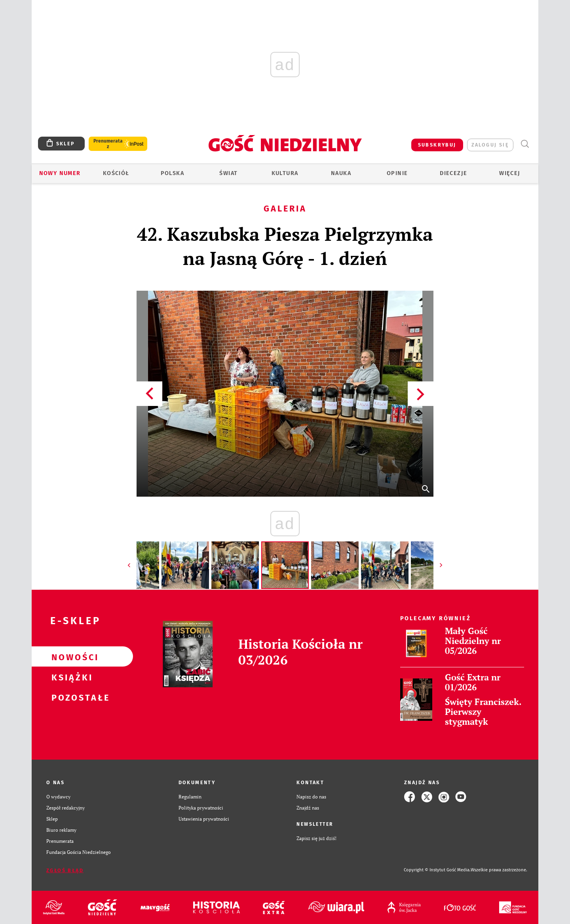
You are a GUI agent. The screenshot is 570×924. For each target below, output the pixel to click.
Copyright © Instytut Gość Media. (437, 870)
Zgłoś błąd (65, 870)
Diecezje (453, 173)
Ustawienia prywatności (204, 819)
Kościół (116, 173)
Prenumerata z (108, 144)
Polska (172, 173)
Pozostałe (70, 697)
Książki (70, 677)
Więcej (510, 173)
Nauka (341, 173)
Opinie (397, 173)
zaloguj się (490, 145)
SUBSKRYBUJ (437, 145)
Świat (228, 173)
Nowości (70, 657)
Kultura (285, 173)
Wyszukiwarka (525, 144)
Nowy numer (60, 173)
